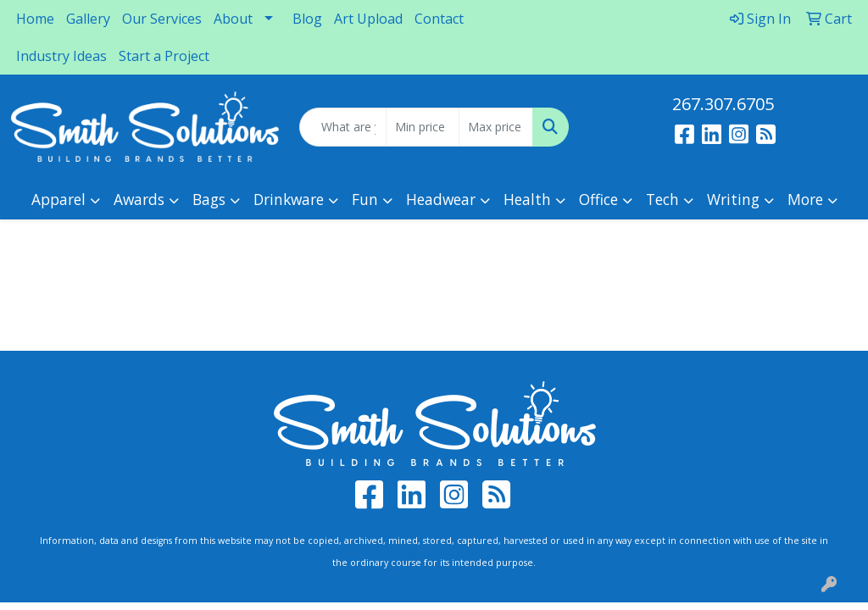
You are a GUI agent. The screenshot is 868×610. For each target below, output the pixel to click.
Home (35, 19)
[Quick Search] (342, 127)
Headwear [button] (441, 199)
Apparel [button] (58, 199)
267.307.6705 (723, 104)
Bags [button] (209, 199)
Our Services (162, 19)
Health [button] (527, 199)
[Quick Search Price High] (495, 127)
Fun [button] (365, 199)
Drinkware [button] (289, 199)
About (233, 19)
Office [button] (598, 199)
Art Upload (368, 19)
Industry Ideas (61, 56)
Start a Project (164, 56)
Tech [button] (662, 199)
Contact (439, 19)
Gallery (88, 19)
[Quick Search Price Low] (423, 127)
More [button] (805, 199)
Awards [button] (139, 199)
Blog (307, 19)
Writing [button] (733, 199)
